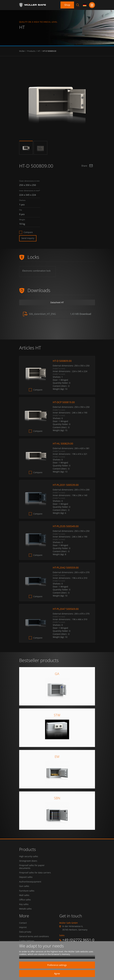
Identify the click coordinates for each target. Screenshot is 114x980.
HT (39, 51)
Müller (22, 51)
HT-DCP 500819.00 (64, 402)
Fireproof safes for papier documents (32, 868)
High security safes (29, 856)
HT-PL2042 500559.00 (66, 568)
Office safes (25, 903)
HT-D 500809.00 (49, 51)
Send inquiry (28, 238)
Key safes (24, 908)
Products (31, 51)
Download (85, 314)
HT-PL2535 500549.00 (66, 526)
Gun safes (24, 889)
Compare (28, 232)
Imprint (23, 932)
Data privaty (25, 937)
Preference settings (57, 965)
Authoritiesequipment (30, 884)
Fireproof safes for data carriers (35, 874)
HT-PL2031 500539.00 (66, 485)
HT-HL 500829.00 (63, 444)
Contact (23, 927)
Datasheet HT (57, 302)
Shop (67, 5)
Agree (57, 973)
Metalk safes (25, 913)
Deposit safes (26, 879)
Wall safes (24, 899)
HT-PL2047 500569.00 (66, 609)
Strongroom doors (28, 861)
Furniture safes (27, 894)
